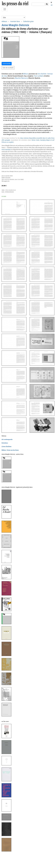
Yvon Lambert (39, 76)
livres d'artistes (6, 150)
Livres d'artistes (7, 446)
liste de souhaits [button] (8, 68)
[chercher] (38, 4)
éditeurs (4, 21)
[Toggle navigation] (5, 9)
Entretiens (5, 443)
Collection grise (28, 21)
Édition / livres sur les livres (10, 450)
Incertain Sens (15, 21)
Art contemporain (7, 439)
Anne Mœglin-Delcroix (15, 25)
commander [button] (7, 64)
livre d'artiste (42, 74)
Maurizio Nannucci (21, 78)
